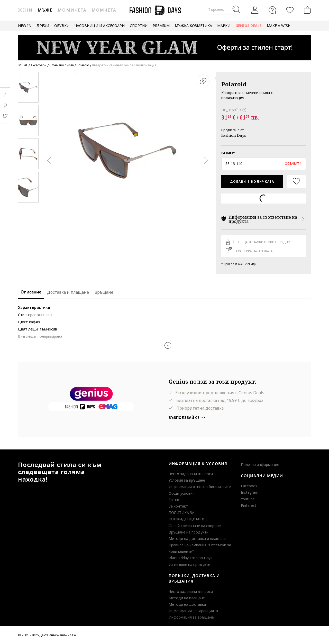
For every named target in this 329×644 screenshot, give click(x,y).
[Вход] (255, 10)
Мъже (45, 10)
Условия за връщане (187, 480)
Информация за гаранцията (193, 611)
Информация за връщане (191, 617)
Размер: (228, 153)
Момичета (72, 10)
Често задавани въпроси (191, 474)
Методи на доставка (187, 604)
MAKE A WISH (279, 26)
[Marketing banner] (164, 45)
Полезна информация (260, 464)
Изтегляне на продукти (189, 564)
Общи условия (182, 493)
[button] (264, 164)
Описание (31, 292)
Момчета (104, 10)
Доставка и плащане (68, 292)
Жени (25, 10)
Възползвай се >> (187, 417)
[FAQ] (272, 10)
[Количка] (306, 10)
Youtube (248, 499)
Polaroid (234, 84)
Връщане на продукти (189, 532)
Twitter (5, 116)
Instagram (250, 492)
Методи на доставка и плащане (197, 539)
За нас (174, 500)
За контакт (178, 506)
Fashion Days (234, 135)
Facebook (249, 486)
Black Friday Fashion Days (190, 558)
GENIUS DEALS (249, 26)
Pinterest (249, 505)
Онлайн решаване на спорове (195, 526)
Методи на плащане (187, 598)
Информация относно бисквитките (200, 487)
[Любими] (290, 10)
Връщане (104, 292)
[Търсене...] (224, 10)
